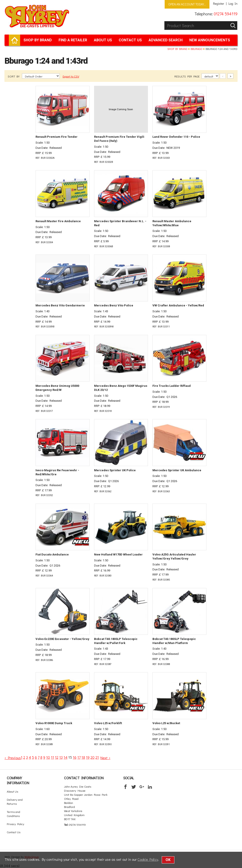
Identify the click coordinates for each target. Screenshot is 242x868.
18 (83, 757)
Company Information (18, 780)
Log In (233, 4)
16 (75, 757)
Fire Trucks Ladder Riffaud (172, 386)
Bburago (197, 49)
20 (93, 757)
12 (57, 757)
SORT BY (14, 76)
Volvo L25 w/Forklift (108, 723)
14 (65, 757)
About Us (103, 40)
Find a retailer (73, 40)
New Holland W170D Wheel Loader (118, 554)
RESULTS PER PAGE (187, 76)
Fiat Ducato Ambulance (52, 554)
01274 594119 (226, 14)
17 (79, 757)
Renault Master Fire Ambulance (58, 221)
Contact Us (130, 40)
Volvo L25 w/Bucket (166, 723)
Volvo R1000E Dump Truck (54, 723)
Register (219, 4)
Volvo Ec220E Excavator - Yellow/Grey (62, 639)
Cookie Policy (148, 859)
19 (88, 757)
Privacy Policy (15, 824)
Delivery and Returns (15, 801)
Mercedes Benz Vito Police (114, 305)
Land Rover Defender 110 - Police (176, 137)
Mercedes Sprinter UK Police (115, 470)
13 (61, 757)
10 (48, 757)
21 (97, 757)
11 (52, 757)
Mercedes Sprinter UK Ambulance (177, 470)
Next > (105, 758)
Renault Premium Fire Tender (57, 137)
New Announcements (210, 40)
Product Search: (164, 21)
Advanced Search (166, 40)
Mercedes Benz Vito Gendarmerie (60, 305)
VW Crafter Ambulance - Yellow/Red (178, 305)
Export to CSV (71, 76)
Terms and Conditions (13, 814)
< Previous (13, 758)
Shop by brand (38, 40)
